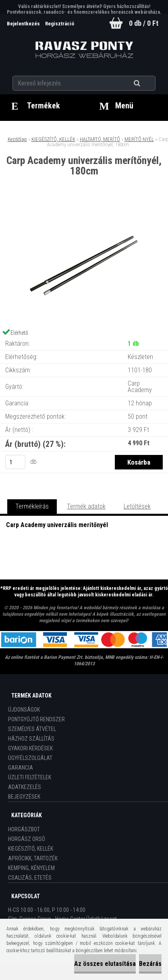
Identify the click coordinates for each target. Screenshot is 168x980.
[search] (147, 83)
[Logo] (84, 50)
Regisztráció (60, 24)
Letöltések (137, 506)
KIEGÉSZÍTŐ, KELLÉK (53, 139)
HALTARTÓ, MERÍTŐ (100, 139)
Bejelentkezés (24, 24)
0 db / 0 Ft (144, 23)
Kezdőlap (17, 139)
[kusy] (15, 462)
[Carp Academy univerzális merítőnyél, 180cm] (84, 210)
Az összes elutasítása (105, 964)
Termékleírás (32, 506)
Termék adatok (86, 506)
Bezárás (150, 964)
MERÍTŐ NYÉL (139, 139)
